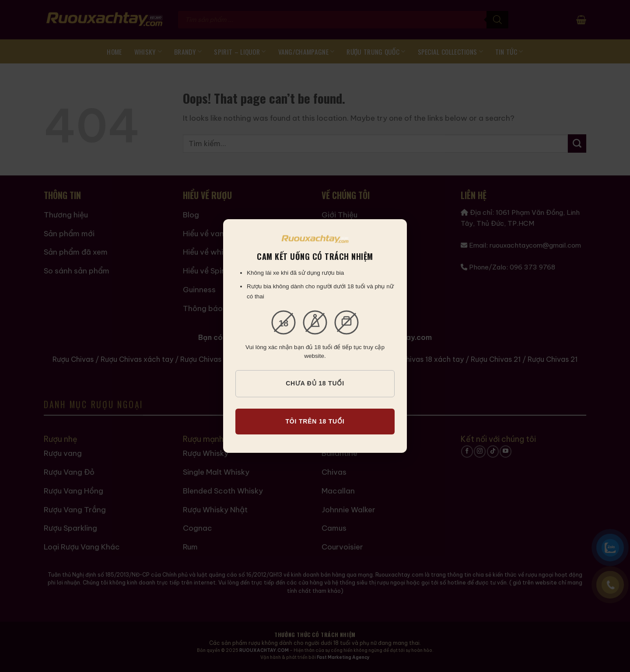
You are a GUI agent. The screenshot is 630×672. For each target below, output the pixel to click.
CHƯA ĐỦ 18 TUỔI (315, 383)
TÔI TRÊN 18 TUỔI (315, 421)
